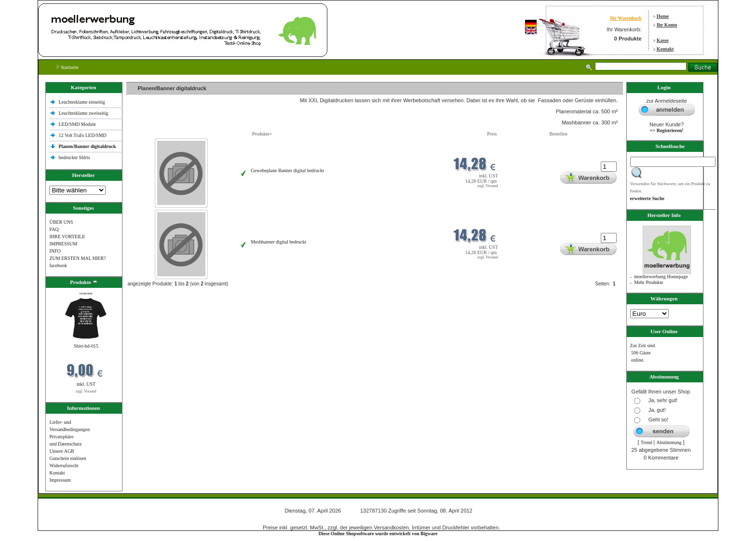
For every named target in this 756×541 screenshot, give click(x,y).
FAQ (54, 229)
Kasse (663, 40)
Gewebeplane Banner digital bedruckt (287, 170)
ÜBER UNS (61, 222)
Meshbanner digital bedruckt (278, 242)
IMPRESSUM (63, 244)
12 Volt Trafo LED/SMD (82, 135)
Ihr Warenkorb (626, 18)
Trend (647, 442)
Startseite (68, 67)
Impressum (60, 480)
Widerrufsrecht (64, 466)
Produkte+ (262, 134)
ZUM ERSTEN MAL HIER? (77, 258)
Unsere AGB (61, 451)
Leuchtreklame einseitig (82, 102)
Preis (492, 134)
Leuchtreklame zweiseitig (84, 113)
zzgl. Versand (86, 391)
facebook (58, 265)
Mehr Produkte (648, 282)
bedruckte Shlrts (74, 157)
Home (663, 16)
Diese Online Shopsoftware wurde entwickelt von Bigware (378, 534)
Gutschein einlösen (67, 458)
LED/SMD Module (77, 124)
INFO (55, 251)
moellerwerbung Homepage (661, 277)
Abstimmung (669, 442)
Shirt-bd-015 (86, 346)
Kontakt (665, 49)
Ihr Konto (667, 25)
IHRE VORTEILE (67, 237)
